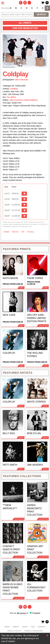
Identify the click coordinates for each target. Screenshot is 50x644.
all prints (25, 23)
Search (41, 14)
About (25, 627)
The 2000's (11, 97)
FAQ (33, 627)
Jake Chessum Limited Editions (24, 100)
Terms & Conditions (33, 631)
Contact (42, 627)
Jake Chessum (21, 80)
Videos (16, 627)
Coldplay (14, 89)
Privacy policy (14, 631)
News (7, 627)
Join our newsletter (25, 28)
